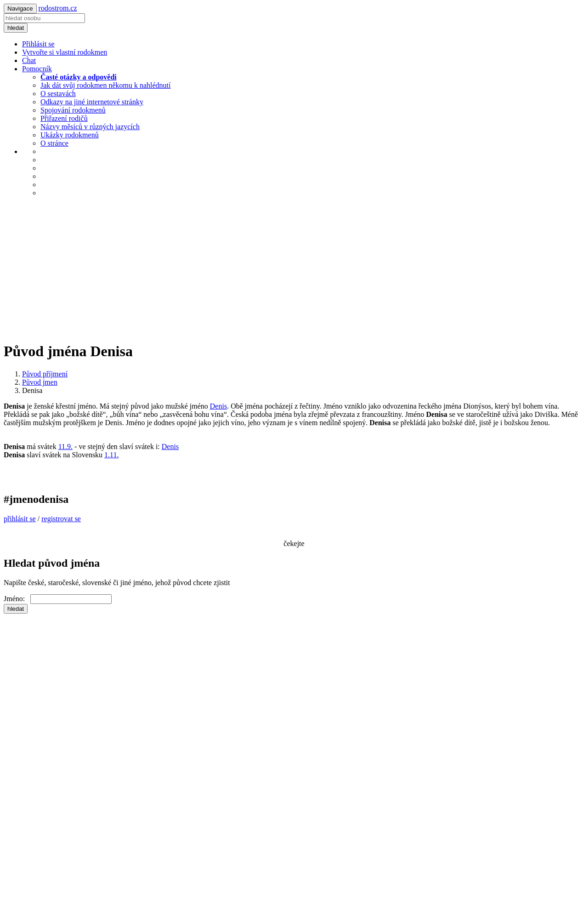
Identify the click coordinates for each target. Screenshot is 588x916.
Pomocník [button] (37, 69)
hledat (16, 28)
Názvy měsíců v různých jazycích (90, 127)
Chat (29, 60)
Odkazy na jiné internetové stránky (92, 102)
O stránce (54, 143)
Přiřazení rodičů (64, 118)
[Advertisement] (294, 269)
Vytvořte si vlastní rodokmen (65, 52)
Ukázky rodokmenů (70, 135)
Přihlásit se (38, 44)
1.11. (111, 455)
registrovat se (61, 519)
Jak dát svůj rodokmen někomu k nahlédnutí (106, 85)
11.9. (65, 447)
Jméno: (17, 599)
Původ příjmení (45, 374)
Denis (218, 406)
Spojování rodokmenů (73, 110)
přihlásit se (20, 519)
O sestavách (58, 94)
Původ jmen (40, 382)
